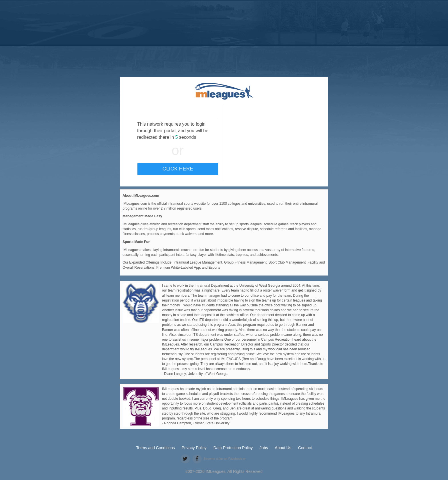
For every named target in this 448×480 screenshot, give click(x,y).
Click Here (178, 169)
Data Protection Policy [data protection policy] (233, 448)
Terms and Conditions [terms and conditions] (155, 448)
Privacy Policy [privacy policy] (194, 448)
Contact (305, 448)
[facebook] (197, 459)
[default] (224, 91)
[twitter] (185, 459)
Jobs (264, 448)
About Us (283, 448)
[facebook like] (254, 459)
